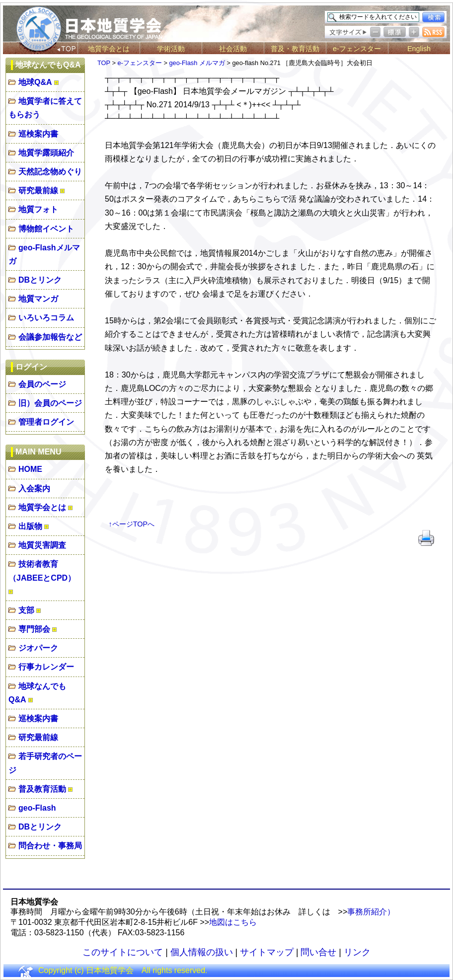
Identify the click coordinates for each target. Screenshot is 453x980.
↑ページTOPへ (132, 524)
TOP (104, 63)
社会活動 (233, 49)
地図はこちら (233, 922)
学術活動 (171, 49)
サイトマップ (267, 952)
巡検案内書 (38, 134)
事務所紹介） (371, 912)
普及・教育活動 (295, 49)
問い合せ (318, 952)
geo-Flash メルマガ (197, 63)
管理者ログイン (46, 422)
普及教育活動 (42, 789)
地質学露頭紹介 (46, 153)
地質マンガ (38, 299)
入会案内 (34, 489)
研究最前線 (38, 190)
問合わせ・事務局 (50, 846)
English (419, 49)
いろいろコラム (46, 318)
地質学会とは (109, 49)
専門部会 (34, 629)
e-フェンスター (357, 49)
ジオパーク (38, 648)
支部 (26, 610)
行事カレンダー (46, 667)
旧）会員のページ (50, 403)
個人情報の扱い (202, 952)
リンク (357, 952)
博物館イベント (46, 229)
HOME (30, 469)
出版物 (30, 526)
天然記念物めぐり (50, 172)
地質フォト (38, 209)
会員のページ (42, 384)
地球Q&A (35, 82)
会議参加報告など (50, 337)
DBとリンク (40, 280)
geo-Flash (37, 808)
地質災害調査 (42, 545)
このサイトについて (123, 952)
